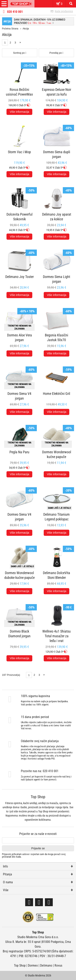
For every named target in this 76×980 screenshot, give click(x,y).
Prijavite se (38, 848)
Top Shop (20, 965)
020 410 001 (15, 12)
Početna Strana (10, 29)
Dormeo (33, 965)
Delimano (46, 965)
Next (20, 43)
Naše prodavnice (64, 11)
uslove (26, 854)
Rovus (58, 965)
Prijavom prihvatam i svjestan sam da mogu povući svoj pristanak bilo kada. (34, 856)
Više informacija (19, 112)
